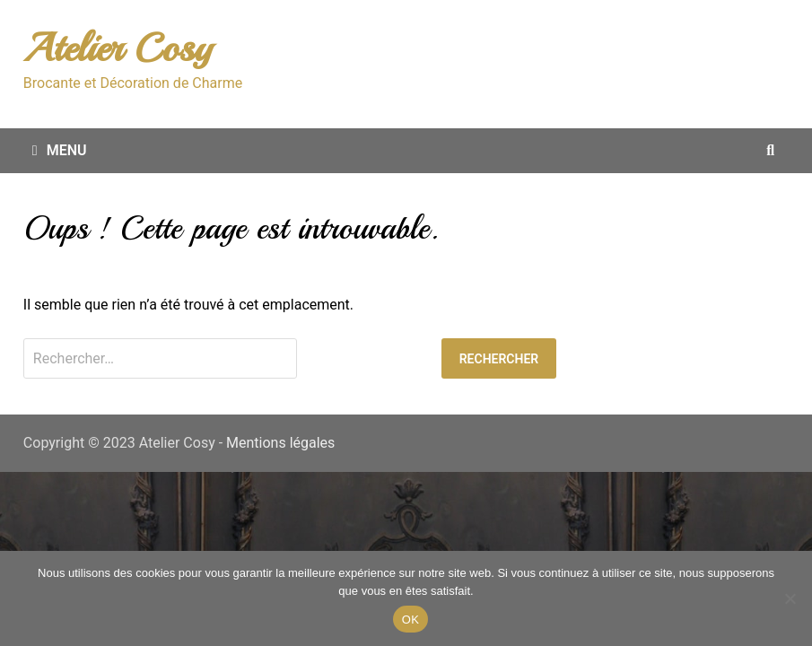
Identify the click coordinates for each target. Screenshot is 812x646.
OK (410, 620)
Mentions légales (280, 443)
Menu (60, 150)
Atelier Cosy (118, 48)
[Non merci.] (790, 598)
